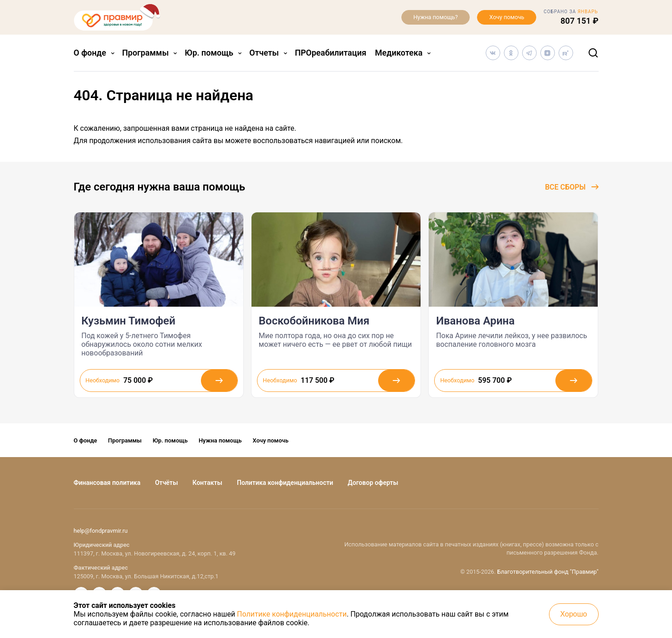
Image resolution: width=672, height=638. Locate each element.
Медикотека (399, 53)
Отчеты (264, 53)
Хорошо (574, 614)
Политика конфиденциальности (285, 483)
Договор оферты (373, 483)
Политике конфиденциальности (292, 614)
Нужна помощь (220, 440)
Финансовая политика (107, 483)
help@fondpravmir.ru (101, 531)
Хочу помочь (507, 17)
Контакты (208, 483)
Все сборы (572, 187)
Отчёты (166, 483)
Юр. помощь (209, 53)
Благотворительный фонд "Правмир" (548, 572)
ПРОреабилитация (331, 53)
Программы (145, 53)
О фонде (90, 53)
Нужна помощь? (436, 17)
